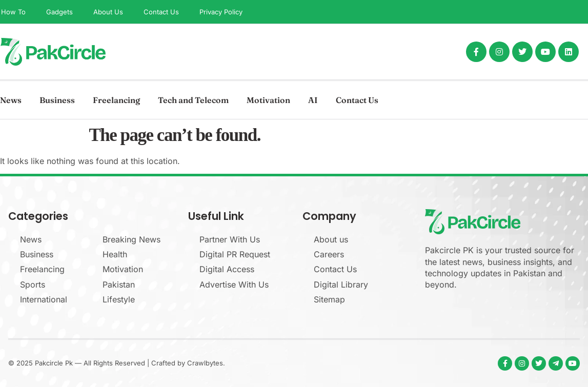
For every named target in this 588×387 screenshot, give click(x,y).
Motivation (268, 100)
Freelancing (116, 100)
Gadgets (59, 12)
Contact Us (161, 12)
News (11, 100)
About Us (108, 12)
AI (313, 100)
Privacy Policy (221, 12)
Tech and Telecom (193, 100)
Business (57, 100)
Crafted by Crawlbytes (187, 363)
